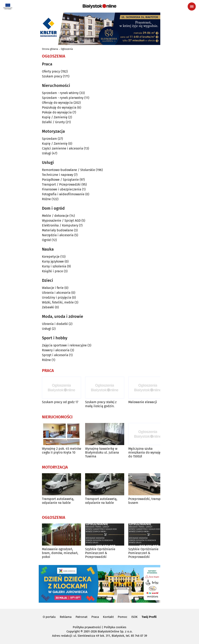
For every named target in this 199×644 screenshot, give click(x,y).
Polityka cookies (115, 627)
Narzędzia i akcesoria (58, 235)
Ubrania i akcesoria (56, 293)
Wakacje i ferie (53, 288)
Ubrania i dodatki (55, 324)
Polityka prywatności (87, 627)
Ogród (46, 240)
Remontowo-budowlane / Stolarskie (68, 170)
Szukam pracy (52, 76)
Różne (46, 199)
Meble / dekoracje (55, 216)
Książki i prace (52, 271)
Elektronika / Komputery (60, 225)
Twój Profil (149, 617)
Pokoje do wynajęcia (57, 112)
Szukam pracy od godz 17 (60, 402)
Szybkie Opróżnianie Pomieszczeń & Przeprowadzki (100, 553)
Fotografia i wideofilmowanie (63, 194)
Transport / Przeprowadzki (61, 184)
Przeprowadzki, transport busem (147, 501)
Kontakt (108, 617)
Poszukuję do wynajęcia (59, 107)
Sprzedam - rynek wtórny (60, 93)
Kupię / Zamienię (55, 117)
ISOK (134, 617)
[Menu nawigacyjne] (192, 6)
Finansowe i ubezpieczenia (62, 189)
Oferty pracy (51, 71)
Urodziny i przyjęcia (57, 297)
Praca (95, 617)
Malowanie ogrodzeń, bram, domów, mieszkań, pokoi (60, 553)
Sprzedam (49, 139)
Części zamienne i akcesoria (63, 148)
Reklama (66, 617)
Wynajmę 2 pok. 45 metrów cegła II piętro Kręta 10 (62, 451)
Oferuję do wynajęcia (57, 103)
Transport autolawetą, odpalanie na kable (58, 501)
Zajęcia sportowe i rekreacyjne (64, 345)
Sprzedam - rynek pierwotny (63, 98)
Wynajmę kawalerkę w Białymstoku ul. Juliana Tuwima (102, 452)
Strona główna (50, 49)
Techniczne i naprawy (58, 175)
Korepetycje (51, 257)
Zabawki (48, 307)
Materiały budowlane (58, 230)
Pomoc (123, 617)
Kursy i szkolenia (54, 266)
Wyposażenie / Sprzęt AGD (61, 221)
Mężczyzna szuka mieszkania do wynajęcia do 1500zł (147, 452)
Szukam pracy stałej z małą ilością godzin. (101, 404)
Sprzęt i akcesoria (55, 355)
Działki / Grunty (53, 122)
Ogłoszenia (67, 49)
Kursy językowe (53, 261)
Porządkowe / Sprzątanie (60, 180)
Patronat (81, 617)
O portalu (49, 617)
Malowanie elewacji (143, 402)
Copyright (73, 631)
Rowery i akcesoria (56, 350)
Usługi (47, 153)
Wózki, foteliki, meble (58, 302)
